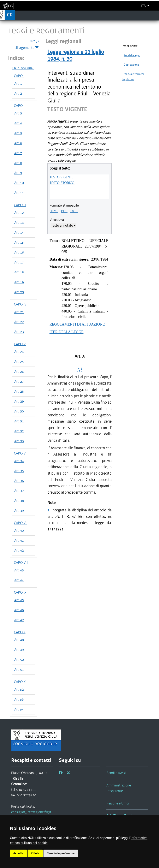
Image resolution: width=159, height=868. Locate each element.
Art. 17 (19, 262)
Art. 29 (19, 401)
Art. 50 (19, 660)
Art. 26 (19, 371)
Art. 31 (19, 421)
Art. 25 (19, 362)
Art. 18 (19, 272)
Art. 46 (19, 610)
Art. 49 (19, 650)
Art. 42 (19, 550)
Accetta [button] (18, 853)
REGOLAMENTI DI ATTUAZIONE (77, 324)
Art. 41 (19, 540)
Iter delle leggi (132, 55)
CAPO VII (21, 523)
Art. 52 (19, 689)
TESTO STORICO (62, 183)
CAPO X (20, 632)
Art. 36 (19, 481)
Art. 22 (19, 322)
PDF (64, 211)
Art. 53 (19, 699)
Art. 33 (19, 441)
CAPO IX (20, 592)
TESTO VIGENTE (62, 177)
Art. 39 (19, 511)
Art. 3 (18, 113)
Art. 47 (19, 620)
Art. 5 (18, 133)
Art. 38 (19, 501)
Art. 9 (18, 173)
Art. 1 (18, 83)
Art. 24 (19, 352)
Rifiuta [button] (35, 853)
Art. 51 (19, 670)
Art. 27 (19, 381)
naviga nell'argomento (26, 44)
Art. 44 (19, 580)
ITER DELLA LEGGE (66, 332)
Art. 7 (18, 153)
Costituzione (131, 65)
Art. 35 (19, 471)
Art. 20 (19, 292)
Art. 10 (19, 183)
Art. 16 (19, 252)
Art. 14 (19, 232)
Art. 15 (19, 242)
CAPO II (20, 106)
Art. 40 (19, 530)
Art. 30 (19, 411)
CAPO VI (20, 453)
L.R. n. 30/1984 (23, 68)
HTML (54, 211)
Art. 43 (19, 570)
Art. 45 (19, 600)
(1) (79, 369)
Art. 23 (19, 332)
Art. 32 (19, 431)
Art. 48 (19, 640)
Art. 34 (19, 461)
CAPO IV (20, 304)
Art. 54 (19, 709)
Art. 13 (19, 222)
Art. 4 (18, 123)
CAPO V (20, 344)
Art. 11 (19, 193)
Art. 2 (18, 93)
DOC (74, 211)
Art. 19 (19, 282)
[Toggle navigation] (156, 15)
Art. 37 (19, 491)
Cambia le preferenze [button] (61, 853)
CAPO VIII (21, 563)
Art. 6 (18, 143)
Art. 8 (18, 163)
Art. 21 (19, 312)
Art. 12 (19, 213)
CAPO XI (20, 682)
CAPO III (20, 205)
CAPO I (19, 76)
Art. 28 (19, 391)
